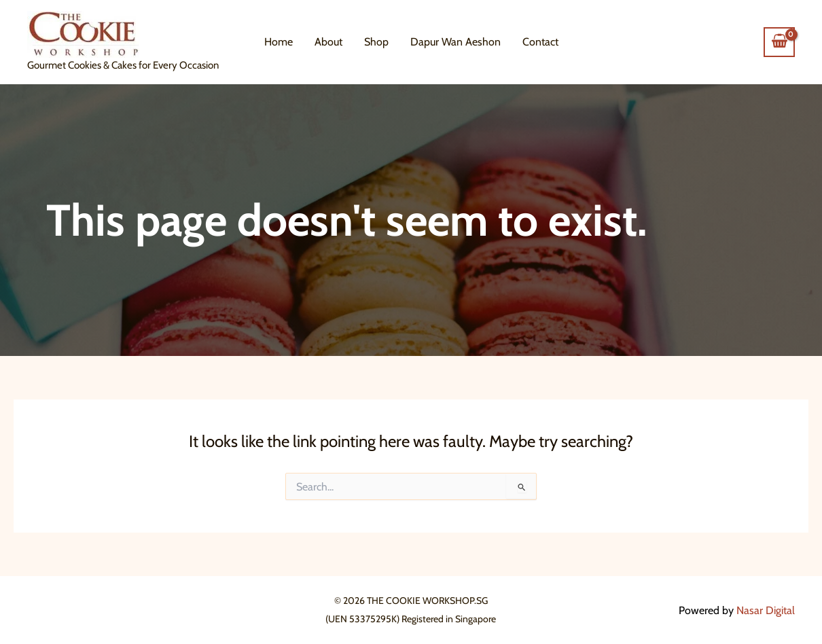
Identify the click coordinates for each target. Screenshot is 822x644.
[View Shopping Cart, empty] (779, 42)
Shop (376, 42)
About (328, 42)
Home (279, 42)
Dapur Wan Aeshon (455, 42)
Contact (540, 42)
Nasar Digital (766, 610)
